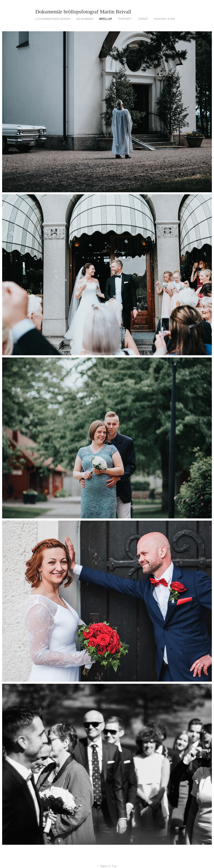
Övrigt (143, 19)
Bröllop (106, 19)
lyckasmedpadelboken (53, 19)
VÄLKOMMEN (85, 19)
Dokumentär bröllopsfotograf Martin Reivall (84, 12)
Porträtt (125, 19)
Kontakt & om (164, 19)
